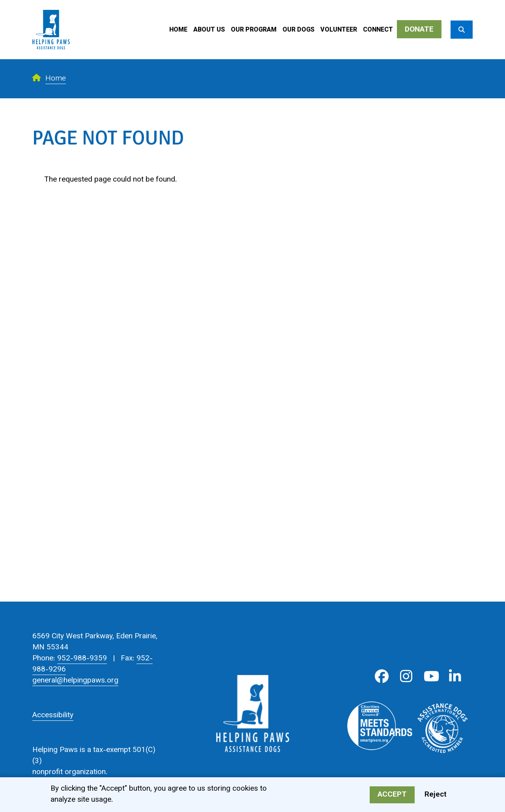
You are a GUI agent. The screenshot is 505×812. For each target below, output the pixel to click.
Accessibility (53, 715)
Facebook (382, 676)
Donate (419, 30)
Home (178, 30)
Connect (378, 30)
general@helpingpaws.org (75, 681)
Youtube (431, 676)
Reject (436, 795)
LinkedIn (455, 676)
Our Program (254, 30)
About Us (209, 30)
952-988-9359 (82, 659)
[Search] (462, 30)
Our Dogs (298, 30)
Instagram (406, 676)
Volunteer (339, 30)
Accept (392, 795)
